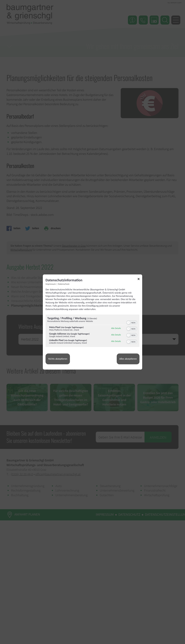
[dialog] (92, 322)
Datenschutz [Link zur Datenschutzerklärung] (64, 284)
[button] (128, 323)
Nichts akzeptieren (58, 359)
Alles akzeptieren (128, 359)
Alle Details (116, 328)
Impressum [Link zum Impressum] (51, 284)
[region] (92, 331)
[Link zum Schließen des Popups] (140, 280)
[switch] (132, 322)
